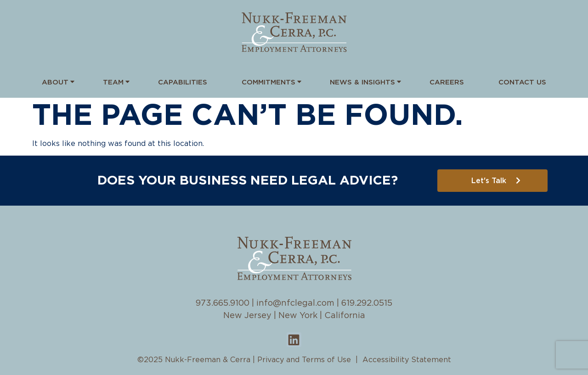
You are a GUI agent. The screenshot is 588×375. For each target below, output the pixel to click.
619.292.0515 (367, 303)
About (55, 81)
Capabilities (183, 82)
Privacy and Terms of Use (304, 360)
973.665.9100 (223, 303)
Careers (447, 82)
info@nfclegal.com (295, 303)
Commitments (269, 81)
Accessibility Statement (407, 360)
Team (113, 81)
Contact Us (522, 82)
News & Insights (362, 81)
